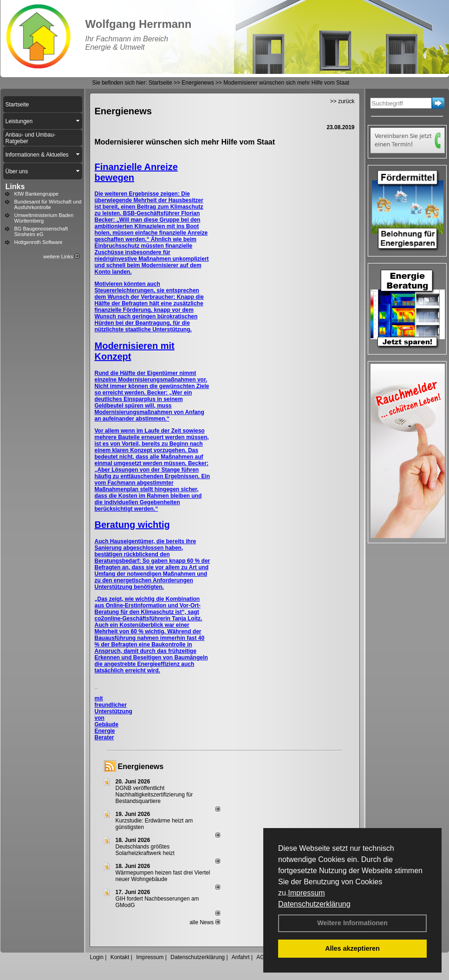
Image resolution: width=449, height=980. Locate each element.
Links (15, 187)
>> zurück (342, 101)
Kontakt (120, 957)
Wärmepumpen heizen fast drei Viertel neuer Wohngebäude (163, 876)
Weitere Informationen (352, 923)
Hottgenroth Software (39, 242)
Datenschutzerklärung (314, 904)
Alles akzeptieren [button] (352, 948)
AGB (262, 957)
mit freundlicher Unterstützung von (114, 708)
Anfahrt (241, 957)
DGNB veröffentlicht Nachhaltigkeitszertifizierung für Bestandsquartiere (154, 795)
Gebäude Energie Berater (107, 731)
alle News (205, 922)
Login (97, 957)
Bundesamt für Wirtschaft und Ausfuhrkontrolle (48, 204)
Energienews (141, 766)
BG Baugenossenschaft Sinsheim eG (41, 231)
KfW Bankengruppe (36, 194)
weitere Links (61, 257)
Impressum (306, 893)
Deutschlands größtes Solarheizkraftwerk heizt (145, 850)
